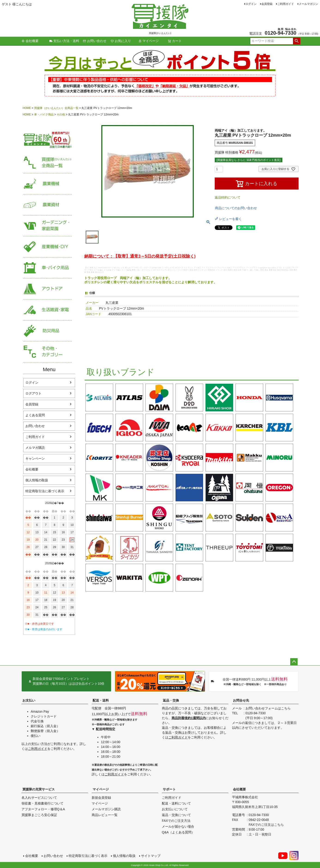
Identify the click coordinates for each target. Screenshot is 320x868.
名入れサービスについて (39, 798)
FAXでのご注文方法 (176, 821)
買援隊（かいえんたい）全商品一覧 (56, 108)
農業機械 (48, 184)
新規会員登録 (101, 798)
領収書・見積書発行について (42, 803)
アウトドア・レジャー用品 (48, 289)
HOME (27, 108)
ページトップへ (294, 662)
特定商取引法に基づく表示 (45, 491)
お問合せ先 (241, 700)
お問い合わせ (95, 41)
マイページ (148, 41)
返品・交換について (176, 815)
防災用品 (48, 331)
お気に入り (121, 41)
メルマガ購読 (35, 448)
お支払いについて (175, 809)
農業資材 (48, 205)
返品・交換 (171, 700)
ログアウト (33, 393)
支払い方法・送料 (64, 41)
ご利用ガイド (286, 4)
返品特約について (228, 197)
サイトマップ (151, 856)
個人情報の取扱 (37, 480)
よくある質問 (35, 415)
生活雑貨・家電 (48, 310)
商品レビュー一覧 (105, 815)
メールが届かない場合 (178, 826)
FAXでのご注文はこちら (266, 825)
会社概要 (30, 41)
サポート (169, 789)
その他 (61, 115)
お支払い (29, 700)
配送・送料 (101, 700)
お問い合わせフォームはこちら (268, 708)
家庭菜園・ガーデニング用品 (48, 226)
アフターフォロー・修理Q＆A (43, 809)
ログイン (251, 4)
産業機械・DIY (48, 247)
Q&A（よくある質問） (178, 832)
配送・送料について (176, 803)
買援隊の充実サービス (39, 789)
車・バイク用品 (44, 115)
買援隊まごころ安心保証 (39, 815)
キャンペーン (35, 458)
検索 (297, 41)
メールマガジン (308, 4)
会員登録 (267, 4)
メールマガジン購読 (106, 809)
